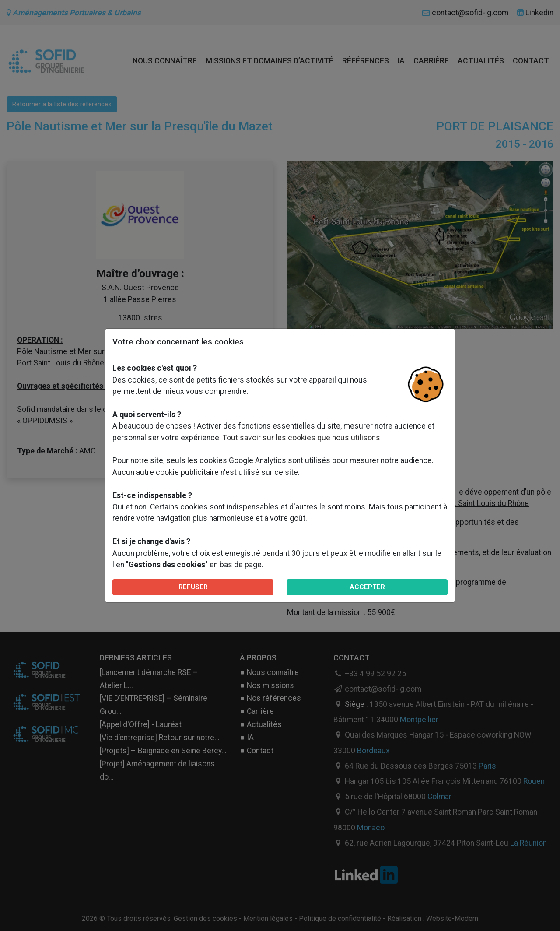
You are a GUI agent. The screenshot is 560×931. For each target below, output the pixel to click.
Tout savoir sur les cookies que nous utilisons (301, 438)
